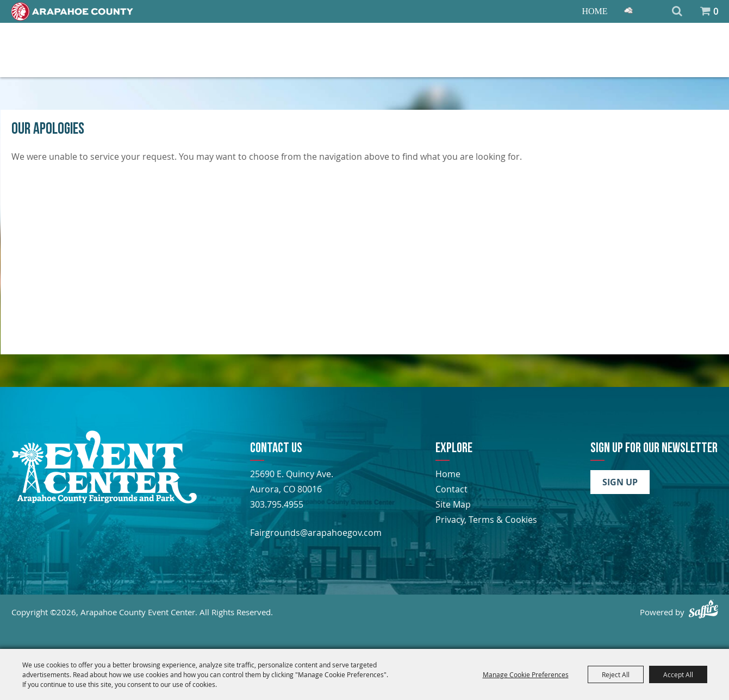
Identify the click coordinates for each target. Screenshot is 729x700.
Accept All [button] (678, 674)
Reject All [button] (616, 674)
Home (594, 11)
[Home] (72, 11)
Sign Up (620, 482)
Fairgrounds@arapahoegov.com (316, 533)
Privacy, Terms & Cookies (486, 520)
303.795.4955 (277, 504)
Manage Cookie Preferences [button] (526, 674)
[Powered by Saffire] (703, 609)
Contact (451, 489)
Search (677, 11)
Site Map (453, 504)
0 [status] (716, 11)
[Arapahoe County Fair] (104, 501)
